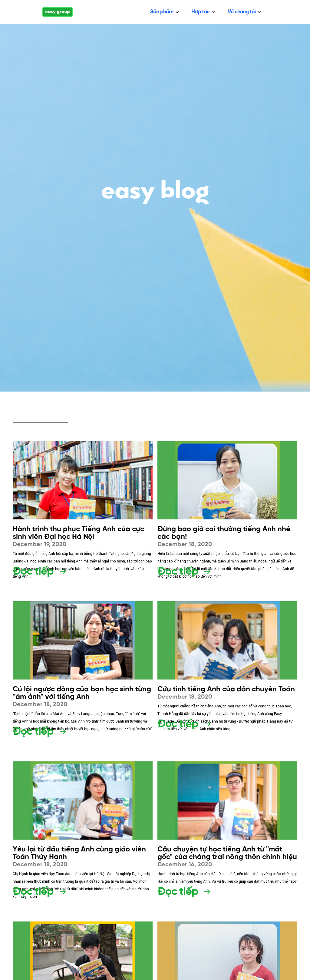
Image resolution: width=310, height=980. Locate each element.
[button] (165, 12)
